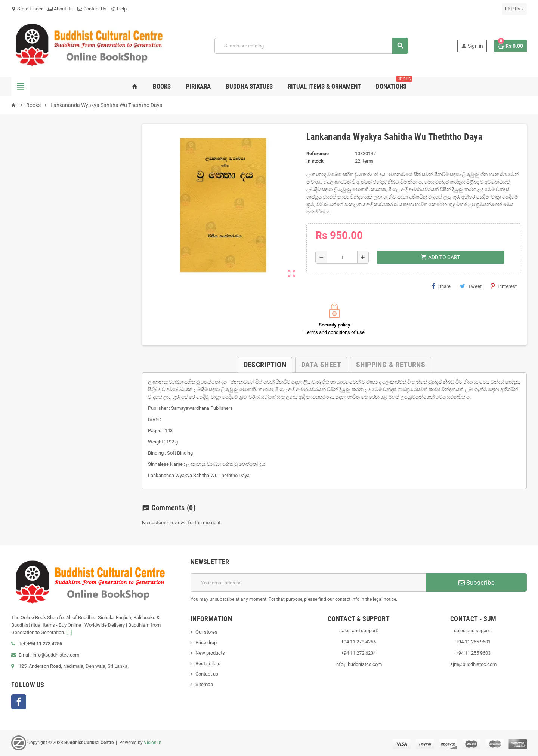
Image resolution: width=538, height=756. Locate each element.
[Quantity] (342, 257)
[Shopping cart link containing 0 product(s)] (511, 46)
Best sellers (208, 663)
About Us (60, 9)
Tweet (471, 286)
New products (210, 653)
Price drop (206, 643)
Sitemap (204, 684)
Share (441, 286)
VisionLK (153, 743)
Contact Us (92, 9)
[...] (69, 632)
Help (119, 9)
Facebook (19, 702)
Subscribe (477, 583)
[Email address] (308, 583)
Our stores (206, 632)
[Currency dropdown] (514, 9)
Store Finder (27, 9)
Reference (318, 153)
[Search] (311, 46)
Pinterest (504, 286)
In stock (315, 161)
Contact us (207, 674)
